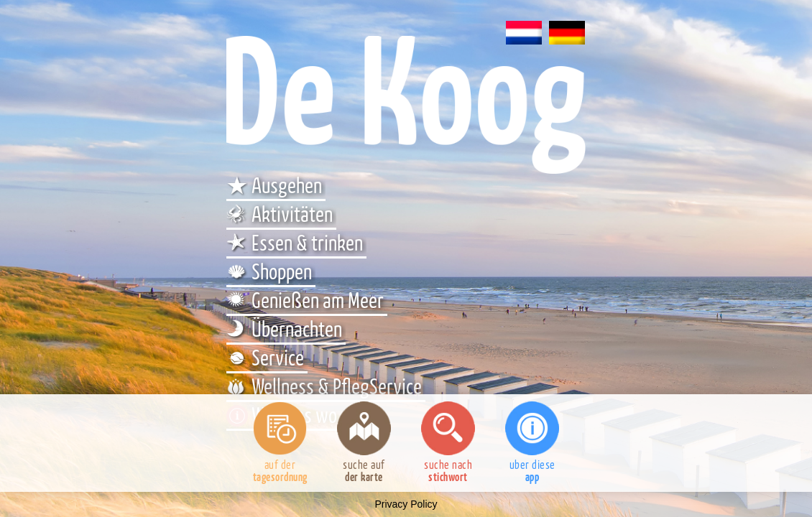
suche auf (364, 442)
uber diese (532, 442)
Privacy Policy (406, 504)
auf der (280, 442)
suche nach (448, 442)
